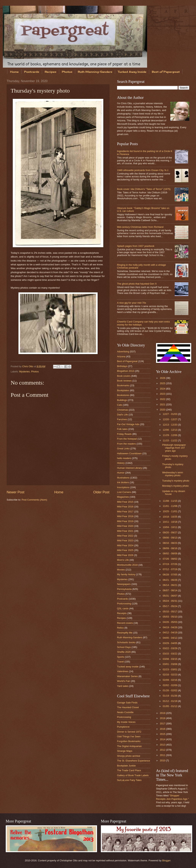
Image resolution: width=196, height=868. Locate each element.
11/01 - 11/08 (170, 506)
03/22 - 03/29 (170, 648)
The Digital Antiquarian (129, 746)
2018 (163, 718)
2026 (163, 378)
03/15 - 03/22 (170, 654)
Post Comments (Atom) (34, 500)
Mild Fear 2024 (125, 545)
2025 (163, 383)
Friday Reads (124, 434)
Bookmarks (123, 385)
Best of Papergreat (127, 361)
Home (14, 72)
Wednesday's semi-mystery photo (173, 474)
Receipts (122, 613)
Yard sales (123, 686)
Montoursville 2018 (127, 565)
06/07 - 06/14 (170, 590)
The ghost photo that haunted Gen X (137, 284)
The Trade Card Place (129, 770)
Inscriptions (123, 487)
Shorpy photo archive (129, 756)
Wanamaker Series (127, 676)
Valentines (123, 671)
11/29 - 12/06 (170, 435)
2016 (163, 729)
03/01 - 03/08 (170, 664)
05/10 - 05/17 (170, 612)
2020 (163, 410)
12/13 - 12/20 (170, 425)
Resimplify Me (125, 633)
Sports (121, 657)
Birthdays (122, 366)
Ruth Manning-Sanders (95, 72)
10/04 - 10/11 (170, 527)
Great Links (123, 448)
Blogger (166, 860)
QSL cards (123, 608)
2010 (163, 760)
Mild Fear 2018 (125, 516)
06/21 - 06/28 (170, 580)
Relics (120, 628)
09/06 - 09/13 (170, 538)
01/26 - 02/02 (170, 690)
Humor (121, 473)
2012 (163, 750)
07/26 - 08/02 (170, 559)
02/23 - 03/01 (170, 669)
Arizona (121, 356)
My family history (126, 574)
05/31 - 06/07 (170, 596)
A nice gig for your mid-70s (131, 303)
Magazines (123, 497)
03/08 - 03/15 (170, 659)
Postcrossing (124, 604)
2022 (163, 399)
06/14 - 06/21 (170, 585)
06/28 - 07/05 (170, 575)
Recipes (51, 72)
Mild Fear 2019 (125, 521)
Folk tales (122, 429)
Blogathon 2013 (126, 371)
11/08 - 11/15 (170, 501)
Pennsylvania (124, 589)
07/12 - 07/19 (170, 569)
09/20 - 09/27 (170, 532)
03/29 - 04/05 (170, 643)
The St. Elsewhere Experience (133, 761)
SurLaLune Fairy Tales (129, 780)
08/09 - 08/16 (170, 548)
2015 (163, 734)
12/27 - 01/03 (170, 414)
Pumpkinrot (123, 727)
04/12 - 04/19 (170, 632)
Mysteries (24, 372)
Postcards (32, 72)
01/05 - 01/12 (170, 706)
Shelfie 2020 (124, 652)
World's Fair (123, 681)
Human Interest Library (129, 468)
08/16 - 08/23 (170, 543)
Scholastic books (126, 642)
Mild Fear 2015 (125, 502)
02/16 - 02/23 (170, 675)
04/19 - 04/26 (170, 627)
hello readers (124, 458)
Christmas (123, 410)
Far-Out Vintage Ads (128, 424)
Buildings (122, 400)
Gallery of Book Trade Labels (133, 775)
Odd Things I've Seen (129, 736)
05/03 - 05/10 (170, 617)
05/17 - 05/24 (170, 606)
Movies (121, 570)
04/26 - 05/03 (170, 622)
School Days (124, 647)
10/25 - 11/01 (170, 511)
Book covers (124, 376)
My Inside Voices (126, 722)
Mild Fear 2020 (125, 526)
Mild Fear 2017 (125, 512)
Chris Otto (28, 366)
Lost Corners (124, 492)
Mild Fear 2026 (125, 555)
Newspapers (124, 584)
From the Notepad (127, 439)
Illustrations (123, 478)
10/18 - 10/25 (170, 517)
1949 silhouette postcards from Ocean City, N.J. (143, 170)
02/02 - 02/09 (170, 685)
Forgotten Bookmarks (129, 741)
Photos (67, 72)
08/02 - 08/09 (170, 553)
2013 (163, 745)
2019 (163, 713)
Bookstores (123, 395)
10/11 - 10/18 (170, 522)
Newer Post (16, 492)
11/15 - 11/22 (170, 440)
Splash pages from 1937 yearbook (136, 246)
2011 (163, 755)
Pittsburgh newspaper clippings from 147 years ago (174, 448)
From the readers (126, 444)
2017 (163, 724)
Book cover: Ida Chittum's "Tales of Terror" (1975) (144, 189)
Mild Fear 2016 (125, 507)
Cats (120, 405)
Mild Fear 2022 (125, 536)
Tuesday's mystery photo (176, 481)
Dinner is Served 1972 (129, 732)
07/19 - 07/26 (170, 564)
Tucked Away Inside (132, 72)
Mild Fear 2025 (125, 550)
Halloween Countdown (129, 453)
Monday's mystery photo (175, 486)
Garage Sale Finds (127, 703)
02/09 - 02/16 (170, 680)
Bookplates (123, 390)
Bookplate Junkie (126, 766)
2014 (163, 739)
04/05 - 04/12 (170, 638)
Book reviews (124, 381)
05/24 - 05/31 (170, 601)
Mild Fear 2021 (125, 531)
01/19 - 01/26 (170, 696)
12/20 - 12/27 (170, 419)
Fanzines (122, 419)
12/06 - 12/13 (170, 430)
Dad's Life (122, 415)
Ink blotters (123, 482)
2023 (163, 394)
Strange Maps (125, 751)
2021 (163, 404)
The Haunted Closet (128, 707)
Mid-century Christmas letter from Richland (140, 227)
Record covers (125, 623)
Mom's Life (123, 560)
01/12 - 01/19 (170, 701)
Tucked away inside (128, 667)
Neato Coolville (125, 712)
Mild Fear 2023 (125, 540)
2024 (163, 389)
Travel (120, 662)
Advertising (123, 352)
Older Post (101, 492)
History (121, 463)
